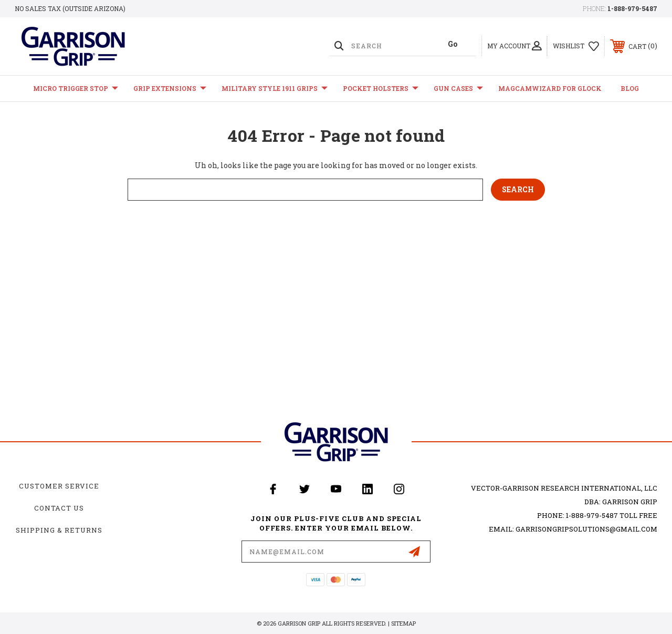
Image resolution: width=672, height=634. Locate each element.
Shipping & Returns (59, 530)
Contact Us (59, 508)
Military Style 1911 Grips (275, 89)
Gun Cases (458, 89)
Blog (630, 88)
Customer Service (59, 486)
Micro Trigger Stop (76, 89)
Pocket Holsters (381, 89)
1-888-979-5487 (632, 8)
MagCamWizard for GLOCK (550, 88)
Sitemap (403, 623)
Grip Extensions (170, 89)
